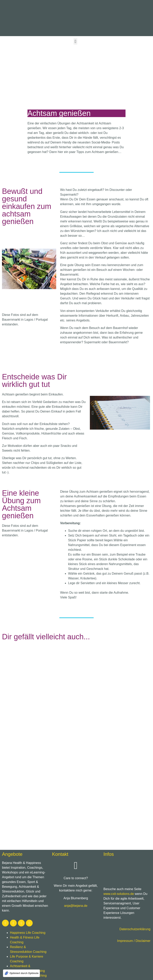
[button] (75, 41)
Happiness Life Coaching (28, 933)
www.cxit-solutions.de (119, 894)
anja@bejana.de (76, 906)
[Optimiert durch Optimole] (21, 973)
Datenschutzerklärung (135, 929)
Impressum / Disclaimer (134, 941)
